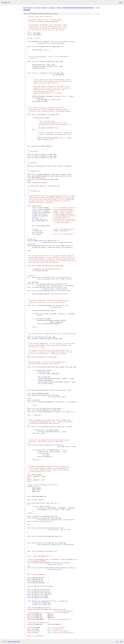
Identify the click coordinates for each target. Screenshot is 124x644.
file (56, 14)
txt (117, 641)
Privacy (14, 642)
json (121, 641)
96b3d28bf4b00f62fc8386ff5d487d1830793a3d (78, 8)
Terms (18, 642)
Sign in (121, 2)
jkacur (53, 8)
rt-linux (59, 8)
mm (98, 8)
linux (39, 8)
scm (34, 8)
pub (30, 8)
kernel (25, 8)
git (48, 8)
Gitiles (10, 642)
